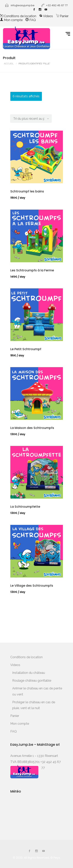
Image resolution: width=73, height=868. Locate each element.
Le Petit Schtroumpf (26, 349)
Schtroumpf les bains (27, 191)
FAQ (31, 20)
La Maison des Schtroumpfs (32, 428)
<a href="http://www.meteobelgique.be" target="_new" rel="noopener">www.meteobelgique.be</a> (27, 812)
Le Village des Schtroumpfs (32, 586)
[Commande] (31, 119)
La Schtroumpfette (25, 507)
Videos (46, 16)
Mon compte (11, 20)
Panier (62, 16)
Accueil (9, 64)
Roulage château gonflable (32, 681)
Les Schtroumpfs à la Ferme (32, 270)
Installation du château (29, 673)
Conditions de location (18, 16)
